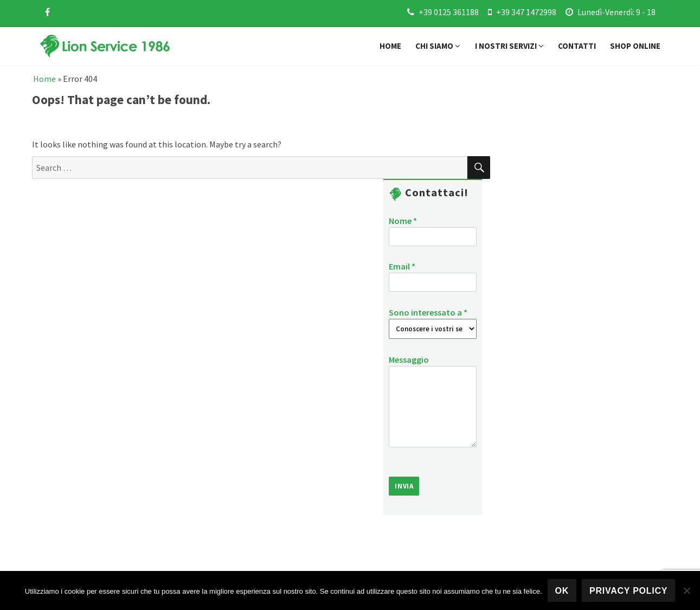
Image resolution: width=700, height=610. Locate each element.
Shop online (635, 46)
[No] (686, 590)
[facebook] (47, 12)
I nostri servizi (509, 46)
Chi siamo (438, 46)
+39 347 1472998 (526, 12)
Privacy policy (628, 591)
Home (390, 46)
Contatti (577, 46)
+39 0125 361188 (449, 12)
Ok (562, 591)
